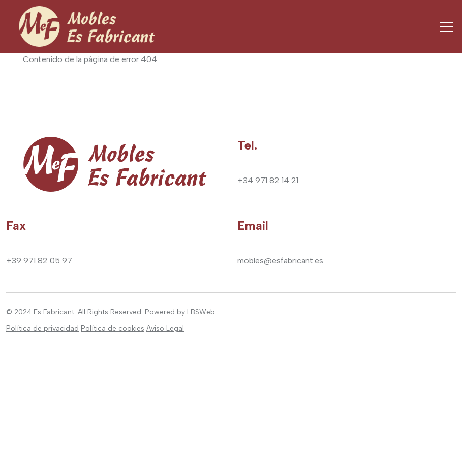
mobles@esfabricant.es (280, 261)
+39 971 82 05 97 (39, 261)
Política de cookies (113, 328)
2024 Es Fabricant (44, 312)
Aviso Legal (165, 328)
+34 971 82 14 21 (268, 180)
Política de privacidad (42, 328)
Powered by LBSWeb (180, 312)
